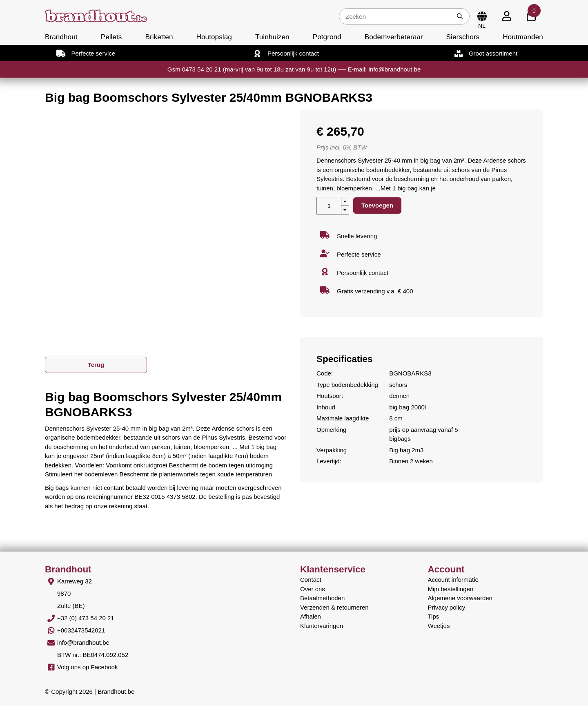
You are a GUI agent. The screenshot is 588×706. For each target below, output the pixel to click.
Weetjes (439, 626)
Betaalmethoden (322, 598)
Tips (434, 616)
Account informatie (453, 580)
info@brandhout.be (83, 642)
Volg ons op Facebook (87, 667)
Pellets (111, 37)
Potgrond (327, 37)
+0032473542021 (81, 630)
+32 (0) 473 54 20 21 (86, 618)
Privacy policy (447, 607)
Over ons (313, 589)
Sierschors (463, 37)
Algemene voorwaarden (460, 598)
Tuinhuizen (272, 37)
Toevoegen (377, 205)
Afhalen (311, 616)
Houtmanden (523, 37)
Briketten (159, 37)
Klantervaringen (322, 626)
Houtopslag (214, 37)
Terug (96, 365)
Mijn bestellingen (451, 589)
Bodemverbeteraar (394, 37)
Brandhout (61, 37)
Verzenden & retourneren (334, 607)
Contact (311, 580)
